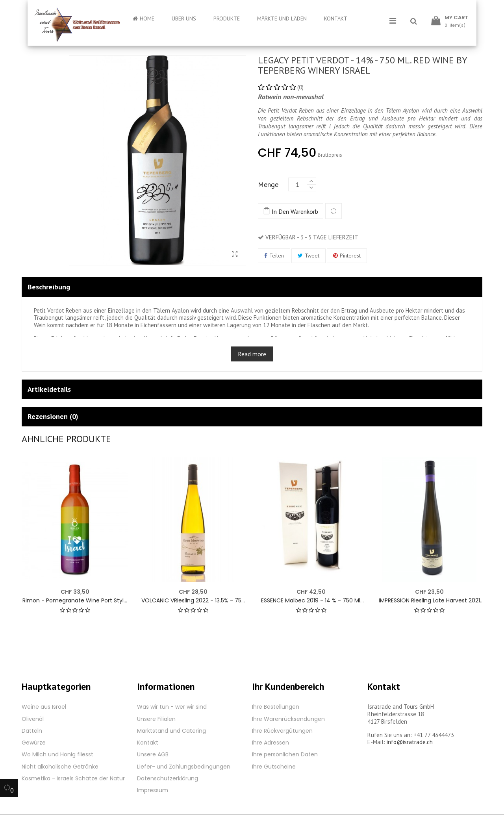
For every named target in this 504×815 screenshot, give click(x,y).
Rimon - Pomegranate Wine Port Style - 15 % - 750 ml (75, 601)
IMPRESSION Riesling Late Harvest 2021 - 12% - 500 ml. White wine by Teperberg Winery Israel (429, 601)
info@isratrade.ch (410, 742)
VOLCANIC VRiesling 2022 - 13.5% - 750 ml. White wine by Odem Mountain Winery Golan (193, 601)
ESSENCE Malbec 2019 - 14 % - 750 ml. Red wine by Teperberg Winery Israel (311, 601)
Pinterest (350, 256)
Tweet (312, 256)
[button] (414, 22)
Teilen (277, 256)
